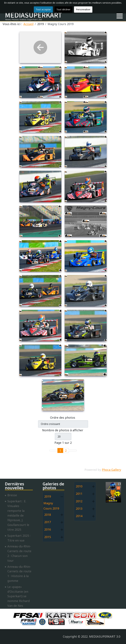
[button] (120, 16)
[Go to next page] (71, 450)
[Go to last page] (75, 450)
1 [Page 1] (60, 450)
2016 (48, 529)
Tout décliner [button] (63, 9)
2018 (48, 515)
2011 (79, 494)
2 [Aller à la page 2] (66, 450)
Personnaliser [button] (83, 9)
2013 (79, 509)
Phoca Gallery (111, 470)
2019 (48, 496)
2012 (79, 501)
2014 (79, 516)
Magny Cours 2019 (51, 506)
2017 (48, 522)
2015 (48, 537)
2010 (79, 486)
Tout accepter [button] (43, 9)
